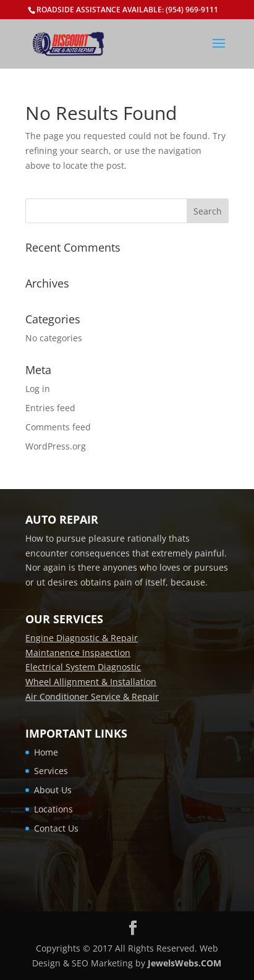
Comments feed (58, 427)
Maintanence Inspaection (78, 653)
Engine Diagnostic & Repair (82, 638)
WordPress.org (56, 446)
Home (46, 752)
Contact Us (56, 828)
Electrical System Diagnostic (83, 667)
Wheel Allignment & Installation (91, 682)
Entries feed (50, 408)
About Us (53, 790)
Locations (53, 809)
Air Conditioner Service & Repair (92, 697)
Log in (38, 389)
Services (51, 771)
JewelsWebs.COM (184, 963)
